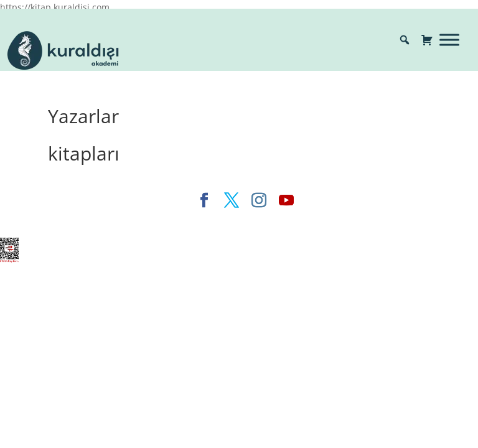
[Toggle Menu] (449, 40)
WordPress (293, 221)
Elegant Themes (132, 221)
